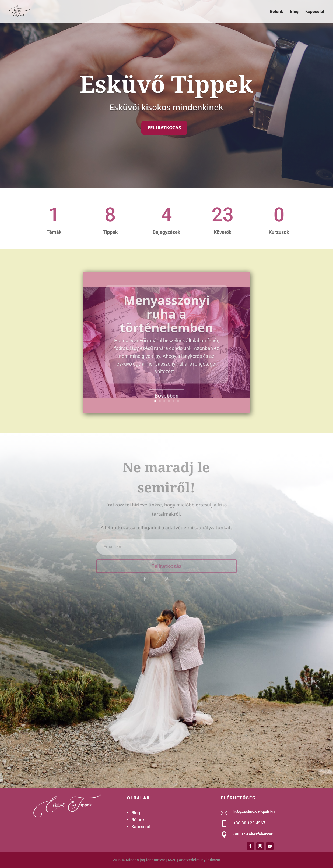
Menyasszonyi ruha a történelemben (166, 324)
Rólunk (276, 12)
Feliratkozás (164, 128)
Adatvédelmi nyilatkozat (200, 860)
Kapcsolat (315, 12)
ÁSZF (172, 860)
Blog (294, 12)
